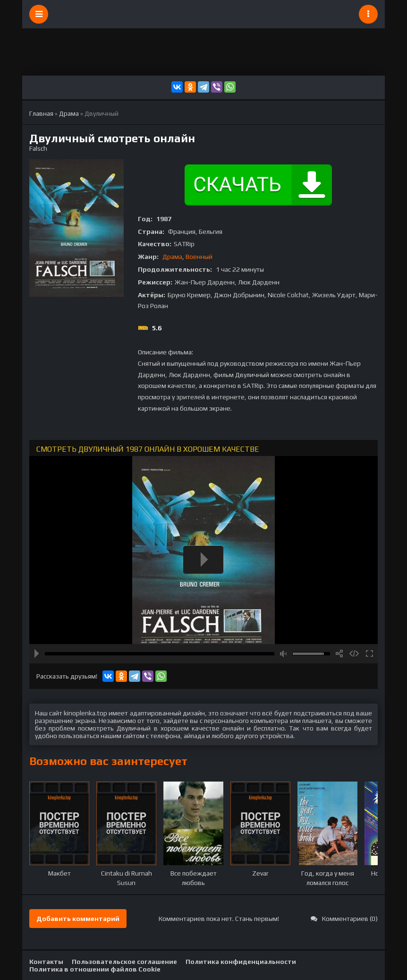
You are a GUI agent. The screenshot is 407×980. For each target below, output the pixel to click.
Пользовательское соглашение (124, 962)
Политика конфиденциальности (241, 962)
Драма (172, 257)
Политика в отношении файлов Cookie (95, 969)
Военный (199, 257)
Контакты (46, 962)
